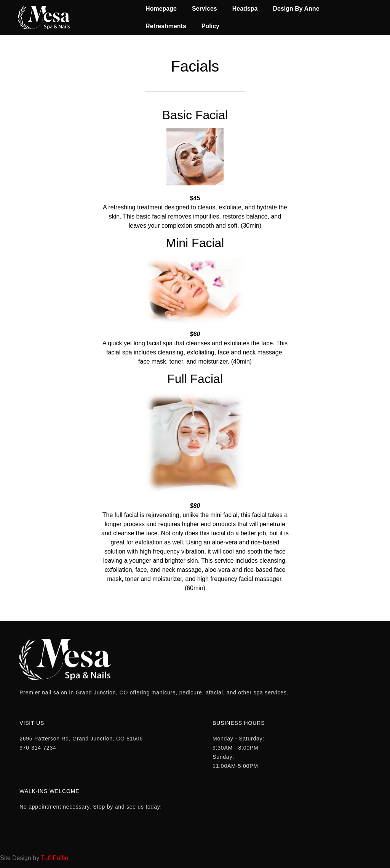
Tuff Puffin (54, 858)
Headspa (245, 9)
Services (205, 9)
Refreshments (166, 26)
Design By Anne (296, 9)
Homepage (161, 9)
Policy (210, 26)
